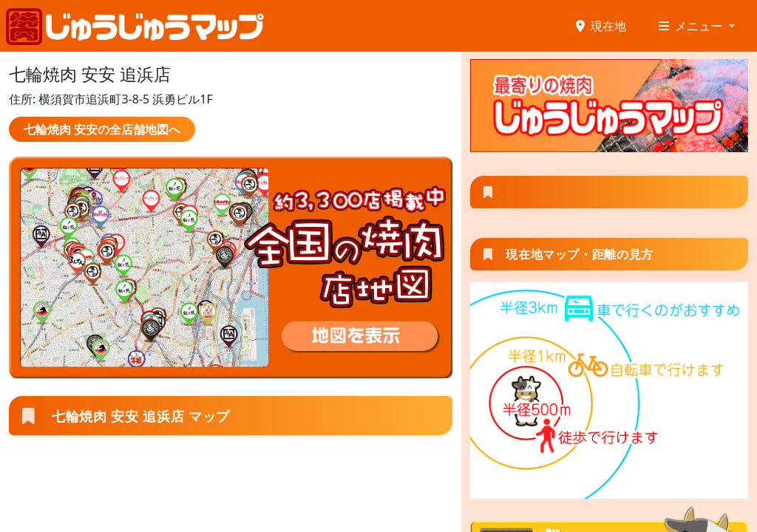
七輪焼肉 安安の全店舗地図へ (102, 129)
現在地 (601, 26)
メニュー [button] (692, 26)
